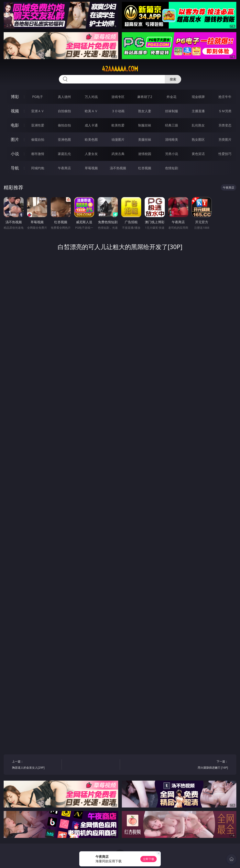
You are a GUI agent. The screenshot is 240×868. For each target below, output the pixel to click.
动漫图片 (118, 140)
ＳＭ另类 (225, 111)
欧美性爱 (118, 125)
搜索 (173, 79)
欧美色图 (91, 140)
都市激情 (38, 154)
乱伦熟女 (198, 125)
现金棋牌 (198, 97)
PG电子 (38, 97)
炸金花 (172, 97)
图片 (15, 139)
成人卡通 (91, 125)
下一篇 (204, 765)
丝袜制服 (172, 111)
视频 (15, 111)
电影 (15, 125)
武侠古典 (118, 154)
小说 (15, 154)
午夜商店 (64, 168)
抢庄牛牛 (225, 97)
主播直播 (198, 111)
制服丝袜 (145, 125)
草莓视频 (91, 168)
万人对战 (91, 97)
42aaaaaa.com (120, 69)
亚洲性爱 (38, 125)
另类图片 (225, 140)
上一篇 (36, 765)
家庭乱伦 (64, 154)
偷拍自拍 (64, 125)
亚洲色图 (64, 140)
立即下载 (149, 859)
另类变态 (225, 125)
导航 (15, 168)
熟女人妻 (145, 111)
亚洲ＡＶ (38, 111)
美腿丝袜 (145, 140)
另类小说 (172, 154)
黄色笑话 (198, 154)
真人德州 (64, 97)
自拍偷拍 (64, 111)
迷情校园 (145, 154)
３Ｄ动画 (118, 111)
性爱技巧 (225, 154)
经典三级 (172, 125)
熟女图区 (198, 140)
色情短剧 (172, 168)
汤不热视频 (118, 168)
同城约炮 (38, 168)
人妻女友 (91, 154)
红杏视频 (145, 168)
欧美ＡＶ (91, 111)
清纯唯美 (172, 140)
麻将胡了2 (145, 97)
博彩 (15, 97)
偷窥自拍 (38, 140)
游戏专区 (118, 97)
